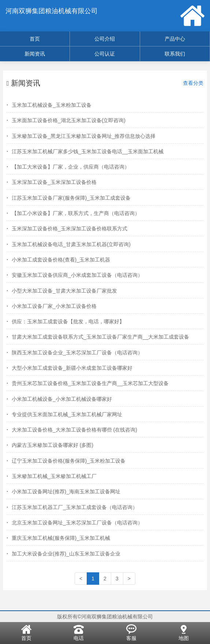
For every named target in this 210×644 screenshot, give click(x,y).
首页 (35, 39)
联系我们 (175, 54)
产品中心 (175, 39)
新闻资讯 (35, 54)
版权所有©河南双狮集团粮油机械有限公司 (105, 617)
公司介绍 (105, 39)
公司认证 (105, 54)
